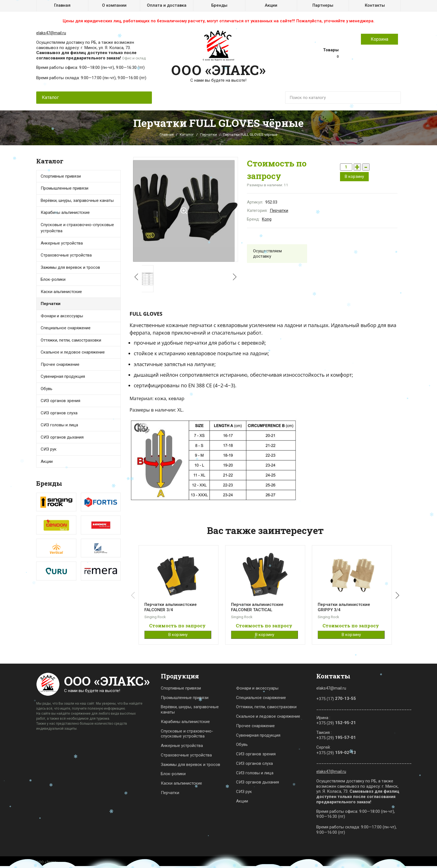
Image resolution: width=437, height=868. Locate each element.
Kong (267, 219)
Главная (62, 5)
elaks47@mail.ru (51, 33)
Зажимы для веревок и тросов (70, 267)
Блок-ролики (173, 774)
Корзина (379, 39)
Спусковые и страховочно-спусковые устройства (77, 228)
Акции (271, 5)
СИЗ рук (244, 792)
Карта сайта (391, 862)
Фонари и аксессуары (62, 316)
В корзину (354, 176)
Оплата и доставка (167, 5)
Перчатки (208, 134)
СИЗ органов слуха (59, 413)
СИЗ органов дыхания (62, 437)
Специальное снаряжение (261, 698)
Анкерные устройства (62, 243)
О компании (114, 5)
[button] (234, 277)
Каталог (187, 134)
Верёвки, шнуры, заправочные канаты (190, 709)
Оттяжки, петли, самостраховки (266, 707)
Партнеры (323, 5)
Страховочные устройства (66, 255)
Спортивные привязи (61, 176)
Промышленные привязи (185, 698)
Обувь (47, 389)
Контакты (375, 5)
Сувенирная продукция (63, 376)
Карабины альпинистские (185, 722)
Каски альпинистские (181, 783)
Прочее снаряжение (60, 364)
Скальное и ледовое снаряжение (73, 352)
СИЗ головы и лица (59, 425)
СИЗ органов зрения (60, 401)
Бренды (219, 5)
